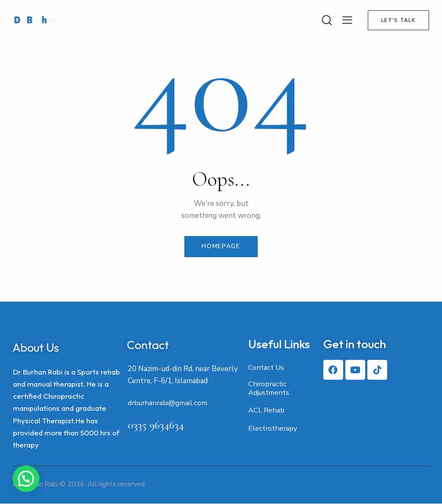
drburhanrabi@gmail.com (169, 404)
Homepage (221, 247)
